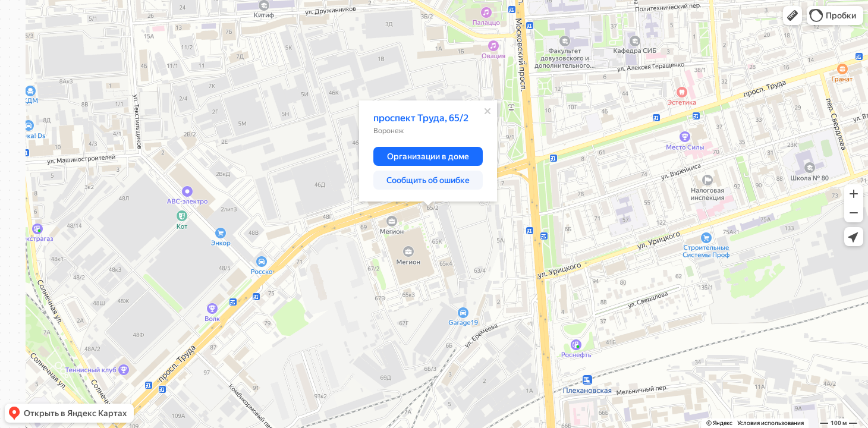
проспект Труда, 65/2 (421, 118)
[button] (792, 15)
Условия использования (770, 423)
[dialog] (428, 151)
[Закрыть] (488, 111)
